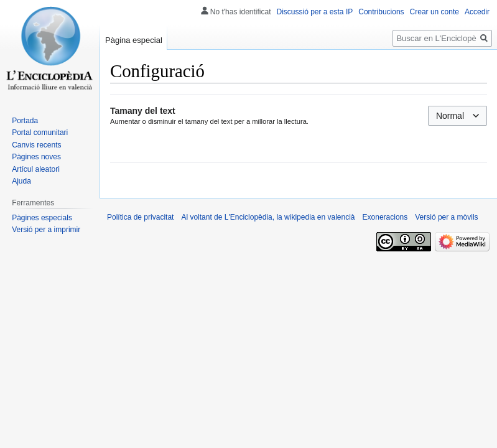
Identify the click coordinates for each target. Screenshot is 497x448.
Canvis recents (36, 145)
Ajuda (21, 181)
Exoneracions (385, 217)
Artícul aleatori (36, 169)
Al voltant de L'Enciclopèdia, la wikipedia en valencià (268, 217)
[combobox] (458, 116)
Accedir (477, 12)
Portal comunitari (40, 133)
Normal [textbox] (450, 116)
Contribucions (381, 12)
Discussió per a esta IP (315, 12)
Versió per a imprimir (46, 230)
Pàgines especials (42, 218)
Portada (25, 121)
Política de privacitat (140, 217)
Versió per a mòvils (446, 217)
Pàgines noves (36, 157)
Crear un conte (434, 12)
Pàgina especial (134, 40)
